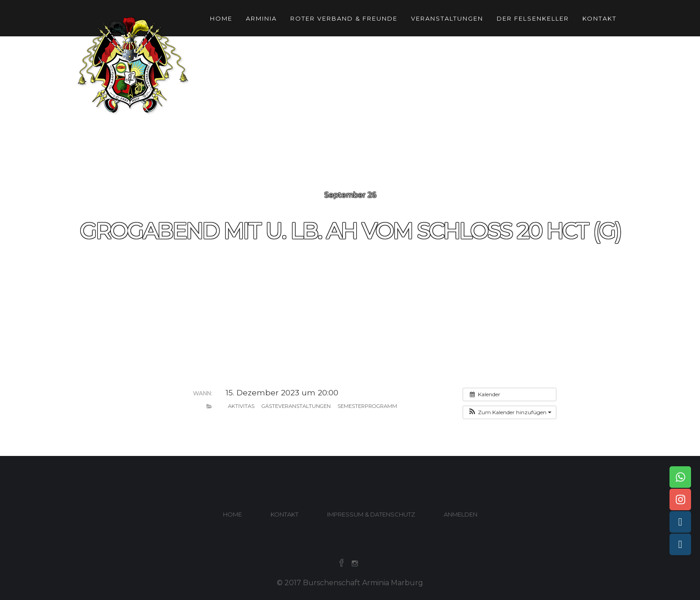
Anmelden (461, 514)
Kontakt (599, 18)
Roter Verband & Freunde (344, 18)
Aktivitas (241, 406)
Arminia (261, 18)
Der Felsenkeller (533, 18)
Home (221, 18)
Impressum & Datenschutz (371, 514)
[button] (510, 412)
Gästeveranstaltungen (296, 406)
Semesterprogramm (367, 406)
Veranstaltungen (447, 18)
